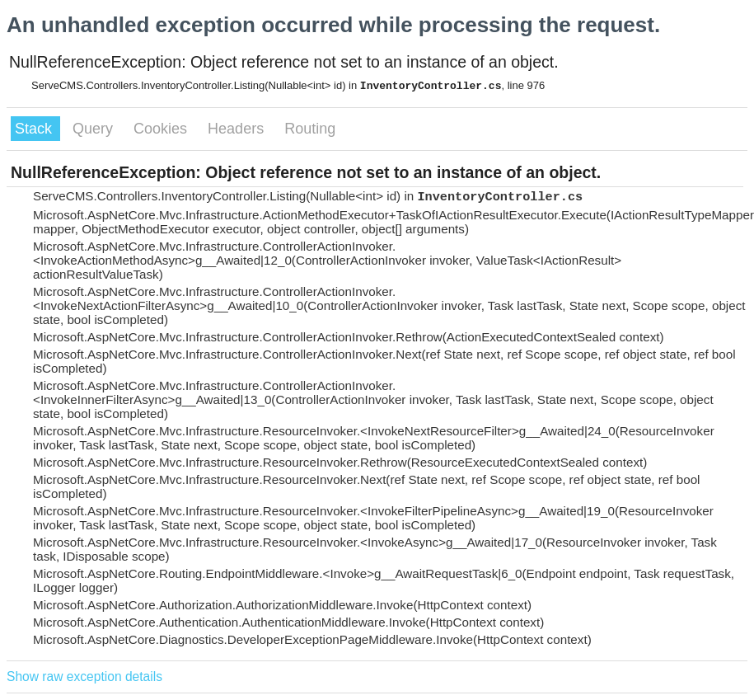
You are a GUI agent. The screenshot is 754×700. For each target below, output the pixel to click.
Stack (35, 129)
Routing (310, 129)
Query (95, 129)
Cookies (162, 129)
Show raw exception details (84, 677)
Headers (238, 129)
